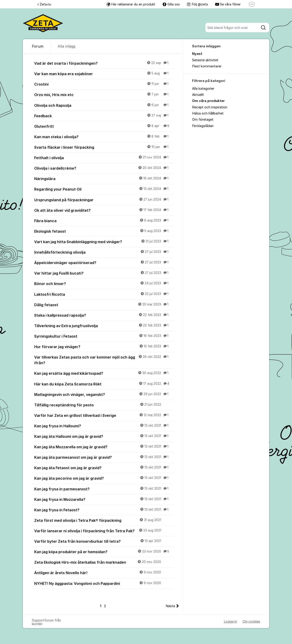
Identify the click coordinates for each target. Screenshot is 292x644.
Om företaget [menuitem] (203, 120)
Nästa (170, 606)
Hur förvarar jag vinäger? (104, 346)
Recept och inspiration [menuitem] (210, 107)
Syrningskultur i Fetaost (104, 336)
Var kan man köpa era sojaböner (104, 74)
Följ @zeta (197, 4)
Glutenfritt (104, 126)
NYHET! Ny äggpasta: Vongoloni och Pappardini (104, 583)
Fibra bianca (104, 221)
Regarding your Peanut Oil (104, 189)
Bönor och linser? (104, 283)
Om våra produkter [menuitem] (208, 101)
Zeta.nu (44, 4)
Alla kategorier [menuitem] (203, 89)
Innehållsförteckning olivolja (104, 252)
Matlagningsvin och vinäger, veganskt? (104, 394)
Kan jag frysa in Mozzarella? (104, 499)
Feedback (104, 116)
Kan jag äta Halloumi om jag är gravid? (104, 436)
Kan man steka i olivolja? (104, 137)
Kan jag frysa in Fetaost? (104, 510)
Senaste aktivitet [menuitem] (205, 60)
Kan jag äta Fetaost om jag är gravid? (104, 468)
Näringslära (104, 178)
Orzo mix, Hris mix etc (104, 94)
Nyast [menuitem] (197, 54)
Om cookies (251, 621)
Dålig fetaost (104, 305)
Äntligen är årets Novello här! (104, 573)
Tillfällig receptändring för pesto (104, 405)
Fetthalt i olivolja (104, 158)
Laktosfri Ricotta (104, 294)
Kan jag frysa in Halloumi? (104, 426)
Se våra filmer (228, 4)
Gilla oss (171, 4)
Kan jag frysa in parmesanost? (104, 489)
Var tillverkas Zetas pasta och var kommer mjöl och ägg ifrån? (104, 360)
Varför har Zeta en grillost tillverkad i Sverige (104, 415)
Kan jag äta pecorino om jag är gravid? (104, 478)
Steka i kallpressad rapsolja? (104, 315)
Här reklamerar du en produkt (131, 4)
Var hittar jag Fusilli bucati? (104, 273)
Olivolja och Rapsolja (104, 105)
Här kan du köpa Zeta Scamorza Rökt (104, 384)
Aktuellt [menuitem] (198, 95)
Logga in (231, 621)
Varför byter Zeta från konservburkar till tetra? (104, 541)
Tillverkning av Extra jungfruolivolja (104, 326)
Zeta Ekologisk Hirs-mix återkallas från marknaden (104, 562)
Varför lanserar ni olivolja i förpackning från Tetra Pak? (104, 531)
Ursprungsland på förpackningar (104, 200)
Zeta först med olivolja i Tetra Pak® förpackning (104, 520)
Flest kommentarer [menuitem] (207, 66)
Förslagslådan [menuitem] (203, 126)
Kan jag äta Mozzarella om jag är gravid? (104, 447)
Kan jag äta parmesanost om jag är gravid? (104, 457)
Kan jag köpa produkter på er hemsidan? (104, 552)
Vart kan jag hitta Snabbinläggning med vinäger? (104, 242)
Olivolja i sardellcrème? (104, 168)
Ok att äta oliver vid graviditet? (104, 210)
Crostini (104, 84)
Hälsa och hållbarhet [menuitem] (208, 113)
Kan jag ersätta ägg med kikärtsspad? (104, 373)
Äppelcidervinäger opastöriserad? (104, 262)
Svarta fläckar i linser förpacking (104, 147)
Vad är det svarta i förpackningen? (104, 63)
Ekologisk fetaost (104, 231)
